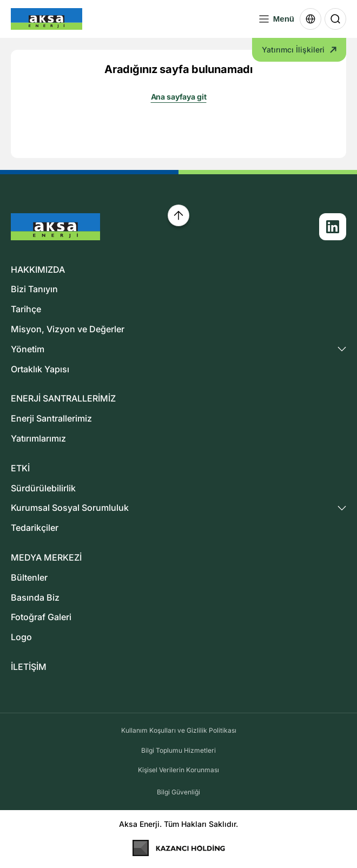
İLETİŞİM (29, 667)
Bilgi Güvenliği (178, 792)
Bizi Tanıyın (34, 289)
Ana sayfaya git (179, 97)
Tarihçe (26, 309)
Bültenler (29, 577)
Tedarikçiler (35, 528)
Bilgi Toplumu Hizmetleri (178, 750)
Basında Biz (35, 597)
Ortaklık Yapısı (40, 369)
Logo (21, 637)
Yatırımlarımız (38, 438)
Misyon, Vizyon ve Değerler (68, 329)
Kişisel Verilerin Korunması (178, 770)
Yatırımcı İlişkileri (299, 50)
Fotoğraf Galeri (41, 617)
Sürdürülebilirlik (43, 488)
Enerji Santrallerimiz (51, 418)
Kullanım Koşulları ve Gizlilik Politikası (179, 730)
